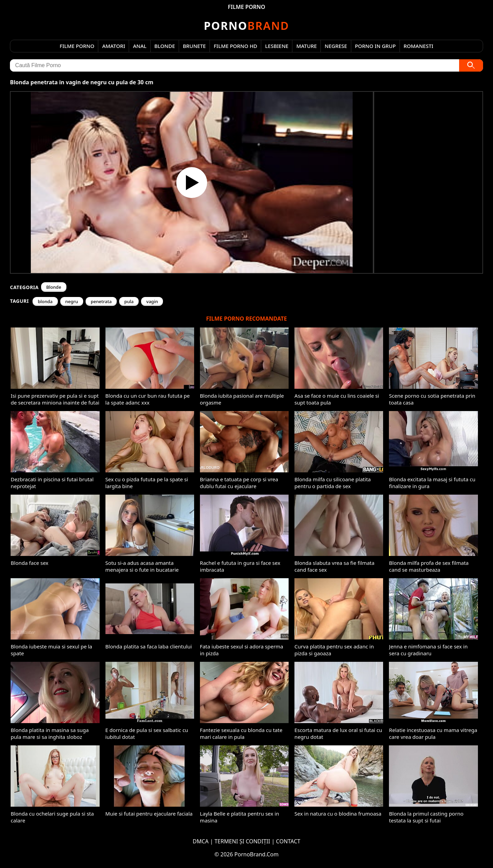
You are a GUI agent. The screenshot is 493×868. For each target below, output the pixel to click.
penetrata (101, 301)
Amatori (113, 46)
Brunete (194, 46)
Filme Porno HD (235, 46)
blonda (45, 301)
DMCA (201, 841)
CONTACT (288, 841)
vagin (152, 301)
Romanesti (419, 46)
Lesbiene (277, 46)
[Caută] (471, 65)
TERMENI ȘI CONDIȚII (242, 841)
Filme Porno (77, 46)
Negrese (336, 46)
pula (129, 301)
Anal (140, 46)
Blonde (165, 46)
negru (72, 301)
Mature (306, 46)
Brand (246, 26)
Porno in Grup (375, 46)
